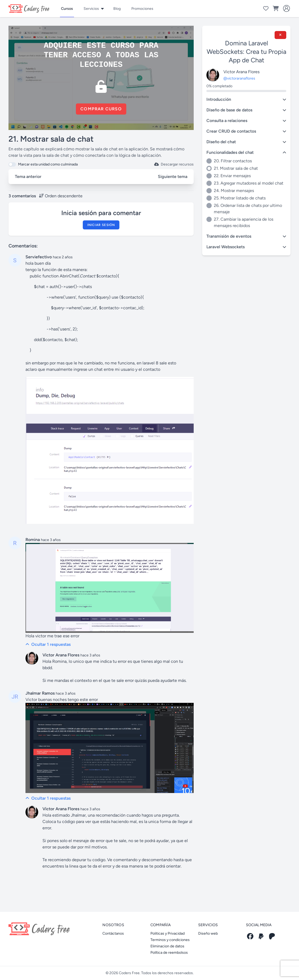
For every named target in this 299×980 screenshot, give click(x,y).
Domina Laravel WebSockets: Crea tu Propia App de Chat (246, 52)
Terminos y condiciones (170, 940)
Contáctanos (113, 933)
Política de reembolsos (169, 953)
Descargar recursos (174, 164)
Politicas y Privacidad (168, 933)
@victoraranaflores (239, 78)
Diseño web (208, 933)
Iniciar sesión (101, 225)
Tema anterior (28, 177)
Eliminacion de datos (167, 946)
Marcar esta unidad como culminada (48, 164)
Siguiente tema (173, 177)
